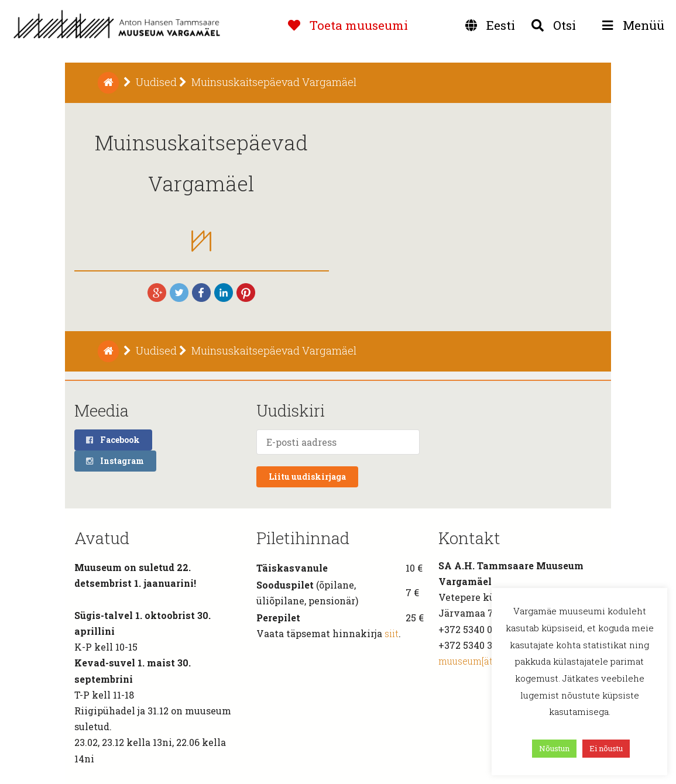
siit (392, 633)
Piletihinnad (303, 538)
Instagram (114, 461)
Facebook (112, 440)
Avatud (102, 538)
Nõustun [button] (554, 748)
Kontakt (469, 538)
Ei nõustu (606, 748)
